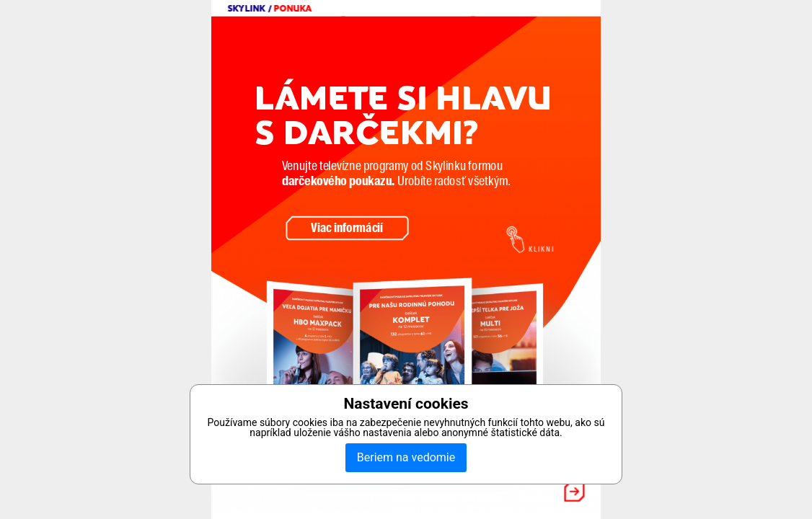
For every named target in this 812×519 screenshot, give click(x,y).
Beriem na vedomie (406, 457)
